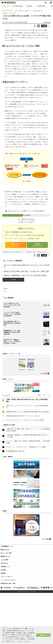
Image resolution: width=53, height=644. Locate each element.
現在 (39, 395)
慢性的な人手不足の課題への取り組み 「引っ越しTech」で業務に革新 (26, 271)
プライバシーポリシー (7, 577)
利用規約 (3, 573)
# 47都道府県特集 (18, 6)
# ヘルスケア (6, 6)
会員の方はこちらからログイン (37, 245)
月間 (49, 395)
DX (5, 291)
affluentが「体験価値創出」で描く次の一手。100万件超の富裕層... (25, 275)
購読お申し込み (5, 550)
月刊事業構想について (7, 546)
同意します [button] (43, 635)
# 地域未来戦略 (41, 6)
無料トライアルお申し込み (16, 245)
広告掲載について (6, 567)
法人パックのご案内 (6, 553)
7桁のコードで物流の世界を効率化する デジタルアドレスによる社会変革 (27, 266)
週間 (44, 395)
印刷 (44, 26)
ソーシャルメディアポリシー (9, 580)
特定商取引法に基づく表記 (8, 583)
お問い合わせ (4, 563)
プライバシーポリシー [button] (24, 641)
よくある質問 (4, 560)
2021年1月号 (47, 22)
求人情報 (3, 570)
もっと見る (13, 280)
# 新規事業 (29, 6)
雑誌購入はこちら (6, 556)
